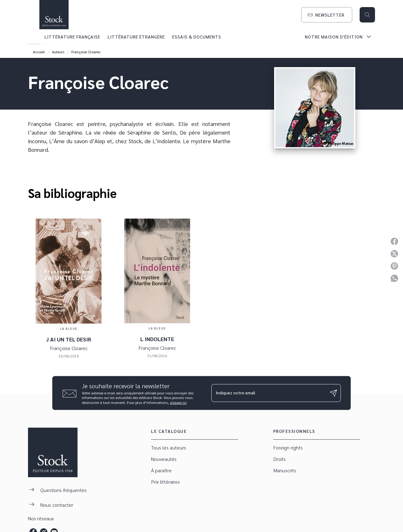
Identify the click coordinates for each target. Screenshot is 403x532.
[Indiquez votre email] (268, 393)
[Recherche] (367, 15)
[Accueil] (54, 15)
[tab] (34, 37)
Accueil (39, 52)
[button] (327, 15)
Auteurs (58, 52)
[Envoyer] (333, 393)
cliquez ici (178, 402)
